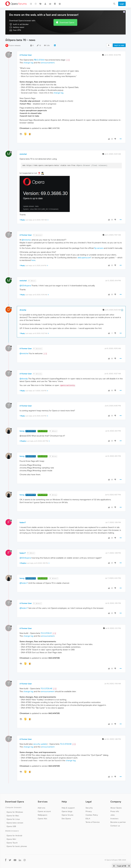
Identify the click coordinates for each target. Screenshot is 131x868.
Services (43, 802)
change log (28, 63)
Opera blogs (67, 811)
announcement (48, 63)
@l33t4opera (25, 286)
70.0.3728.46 (46, 688)
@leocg (53, 456)
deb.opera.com (84, 258)
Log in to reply (119, 45)
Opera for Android (14, 836)
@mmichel (38, 235)
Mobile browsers (12, 831)
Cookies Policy (92, 815)
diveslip (23, 310)
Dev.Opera (66, 819)
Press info (115, 811)
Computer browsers (13, 807)
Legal (89, 802)
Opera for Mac (13, 816)
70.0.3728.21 (46, 633)
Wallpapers (42, 815)
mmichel (23, 154)
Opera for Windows (15, 812)
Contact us (115, 826)
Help (64, 802)
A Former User (26, 55)
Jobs (113, 815)
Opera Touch (12, 843)
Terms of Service (93, 822)
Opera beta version (15, 823)
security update (40, 744)
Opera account (44, 811)
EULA (88, 819)
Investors (114, 819)
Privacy (89, 811)
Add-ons (41, 808)
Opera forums (68, 815)
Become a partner (118, 822)
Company (116, 802)
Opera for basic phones (17, 846)
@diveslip (38, 374)
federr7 (23, 522)
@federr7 (54, 578)
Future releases (15, 45)
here (33, 260)
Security (89, 808)
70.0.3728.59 (66, 744)
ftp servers (99, 248)
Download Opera (67, 22)
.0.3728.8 (39, 60)
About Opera (116, 808)
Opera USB (11, 826)
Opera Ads (42, 819)
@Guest (32, 281)
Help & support (68, 808)
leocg (22, 431)
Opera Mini (11, 839)
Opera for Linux (13, 819)
